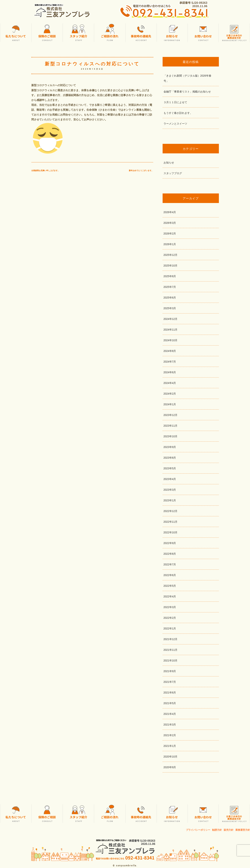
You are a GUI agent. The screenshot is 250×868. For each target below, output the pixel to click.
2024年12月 (171, 319)
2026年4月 (170, 212)
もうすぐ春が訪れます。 (178, 113)
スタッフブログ (173, 173)
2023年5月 (170, 468)
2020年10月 (171, 757)
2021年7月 (170, 682)
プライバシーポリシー (198, 830)
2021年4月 (170, 714)
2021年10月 (171, 661)
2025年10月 (171, 266)
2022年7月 (170, 564)
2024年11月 (171, 330)
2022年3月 (170, 607)
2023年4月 (170, 479)
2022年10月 (171, 532)
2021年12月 (171, 639)
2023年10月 (171, 436)
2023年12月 (171, 415)
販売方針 (229, 830)
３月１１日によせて (175, 102)
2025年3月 (170, 308)
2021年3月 (170, 725)
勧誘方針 (217, 830)
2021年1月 (170, 746)
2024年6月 (170, 372)
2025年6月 (170, 298)
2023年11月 (171, 426)
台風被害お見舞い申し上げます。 (45, 171)
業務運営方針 (243, 830)
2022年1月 (170, 628)
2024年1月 (170, 404)
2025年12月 (171, 255)
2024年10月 (171, 340)
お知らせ (169, 163)
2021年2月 (170, 735)
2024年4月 (170, 383)
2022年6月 (170, 575)
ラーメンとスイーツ (175, 124)
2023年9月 (170, 447)
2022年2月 (170, 618)
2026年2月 (170, 234)
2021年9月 (170, 671)
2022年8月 (170, 554)
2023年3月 (170, 490)
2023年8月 (170, 458)
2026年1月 (170, 244)
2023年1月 (170, 500)
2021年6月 (170, 693)
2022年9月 (170, 543)
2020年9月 (170, 767)
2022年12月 (171, 511)
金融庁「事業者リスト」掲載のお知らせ (187, 92)
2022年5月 (170, 586)
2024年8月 (170, 351)
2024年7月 (170, 362)
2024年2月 (170, 394)
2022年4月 (170, 596)
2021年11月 (171, 650)
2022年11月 (171, 522)
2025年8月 (170, 276)
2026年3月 (170, 223)
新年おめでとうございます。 (141, 171)
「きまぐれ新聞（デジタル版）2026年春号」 (187, 78)
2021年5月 (170, 703)
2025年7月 (170, 287)
